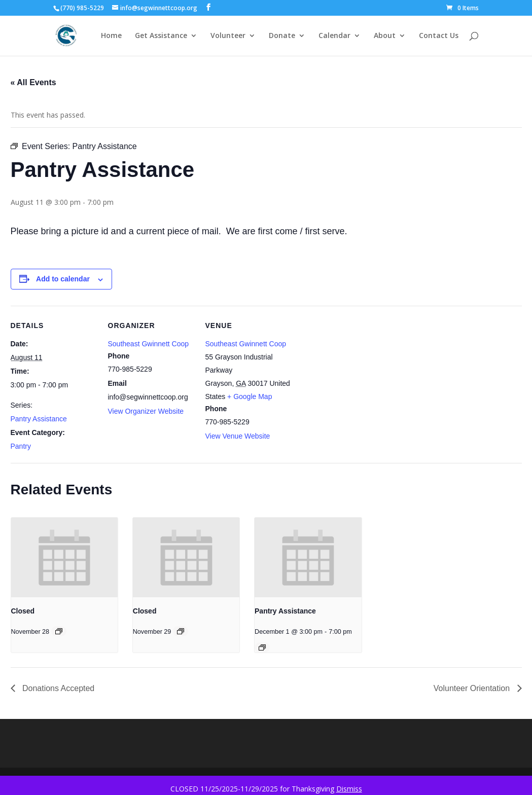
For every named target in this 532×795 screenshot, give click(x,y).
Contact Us (439, 36)
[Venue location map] (356, 375)
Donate (282, 36)
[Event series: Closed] (59, 631)
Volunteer (228, 36)
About (385, 36)
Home (111, 36)
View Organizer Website (146, 411)
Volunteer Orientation (473, 688)
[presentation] (65, 558)
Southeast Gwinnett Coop (149, 344)
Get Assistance (161, 36)
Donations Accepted (58, 688)
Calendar (334, 36)
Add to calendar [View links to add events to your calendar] (63, 279)
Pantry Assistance (39, 419)
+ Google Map (250, 396)
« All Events (33, 82)
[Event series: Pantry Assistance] (262, 647)
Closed (23, 611)
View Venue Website (238, 436)
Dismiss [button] (349, 789)
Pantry (21, 446)
